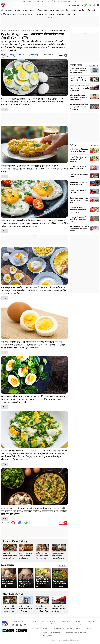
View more (62, 565)
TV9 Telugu (71, 629)
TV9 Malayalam (67, 633)
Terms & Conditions (91, 623)
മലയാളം (64, 1)
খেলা (46, 10)
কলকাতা (32, 10)
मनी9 (69, 1)
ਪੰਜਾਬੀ (54, 1)
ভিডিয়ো (73, 146)
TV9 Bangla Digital (14, 55)
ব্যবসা (58, 10)
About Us (42, 623)
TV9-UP (74, 1)
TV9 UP (76, 633)
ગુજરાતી (48, 1)
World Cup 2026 (21, 10)
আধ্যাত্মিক (82, 10)
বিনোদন (52, 10)
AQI (81, 5)
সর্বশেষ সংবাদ (76, 65)
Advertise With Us (52, 623)
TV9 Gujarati (91, 629)
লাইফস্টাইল (73, 10)
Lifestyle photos (27, 30)
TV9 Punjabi (47, 633)
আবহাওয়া (30, 14)
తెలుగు (39, 1)
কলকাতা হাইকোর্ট (39, 14)
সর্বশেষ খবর (9, 10)
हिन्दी (24, 1)
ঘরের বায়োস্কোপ (61, 14)
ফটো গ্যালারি (22, 14)
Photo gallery (16, 30)
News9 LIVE (84, 633)
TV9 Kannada (81, 629)
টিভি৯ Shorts (7, 14)
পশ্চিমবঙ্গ (40, 10)
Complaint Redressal (66, 623)
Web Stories (8, 565)
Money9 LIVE (48, 636)
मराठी (43, 1)
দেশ (63, 10)
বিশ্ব (67, 10)
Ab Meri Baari (50, 14)
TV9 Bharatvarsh (49, 629)
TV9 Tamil (57, 633)
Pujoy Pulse (71, 14)
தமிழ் (58, 1)
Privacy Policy (79, 623)
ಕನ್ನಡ (34, 1)
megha (34, 55)
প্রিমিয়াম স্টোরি (91, 10)
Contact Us (34, 623)
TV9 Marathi (61, 629)
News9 (29, 1)
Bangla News (5, 30)
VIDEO (15, 14)
